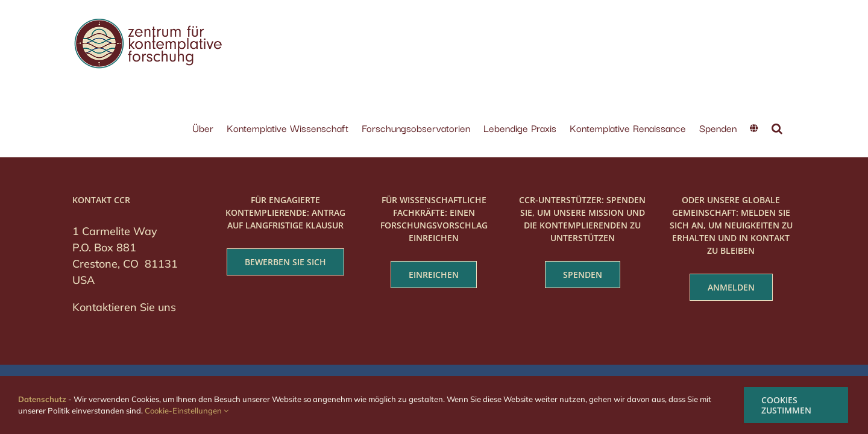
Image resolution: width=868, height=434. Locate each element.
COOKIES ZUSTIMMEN (786, 405)
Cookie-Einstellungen (187, 410)
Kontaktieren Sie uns (124, 250)
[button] (790, 28)
